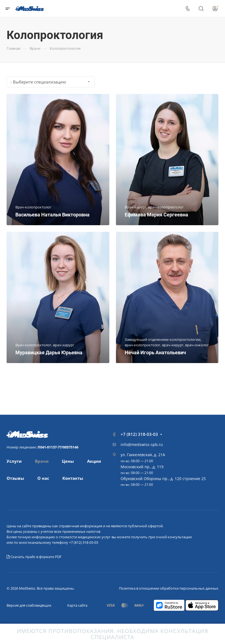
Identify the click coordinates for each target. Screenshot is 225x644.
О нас (43, 478)
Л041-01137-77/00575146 (58, 447)
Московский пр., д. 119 (142, 467)
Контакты (73, 478)
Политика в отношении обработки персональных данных (169, 588)
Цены (68, 461)
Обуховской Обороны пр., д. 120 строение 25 (163, 479)
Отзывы (15, 478)
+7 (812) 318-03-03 (139, 434)
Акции (94, 461)
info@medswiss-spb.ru (142, 444)
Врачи (42, 461)
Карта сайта (77, 605)
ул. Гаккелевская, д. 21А (143, 455)
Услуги (14, 461)
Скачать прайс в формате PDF (34, 557)
